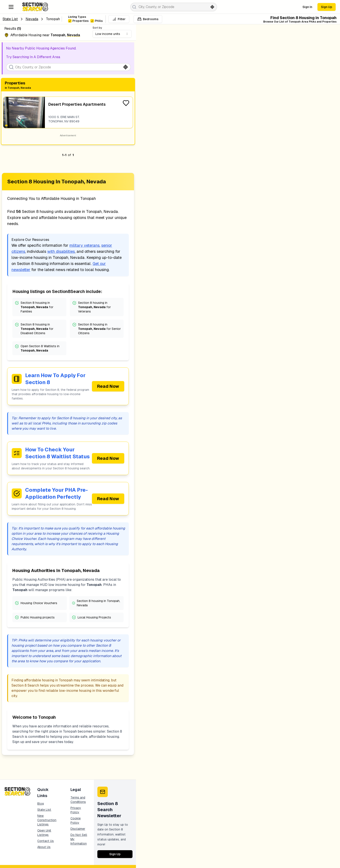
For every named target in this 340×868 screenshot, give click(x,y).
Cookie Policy (76, 820)
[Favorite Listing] (126, 103)
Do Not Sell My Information (79, 839)
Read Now (108, 386)
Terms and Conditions (78, 800)
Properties (78, 21)
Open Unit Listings (44, 833)
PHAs (97, 21)
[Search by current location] (212, 7)
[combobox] (112, 34)
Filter (119, 19)
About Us (44, 847)
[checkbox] (70, 21)
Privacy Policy (76, 810)
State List (10, 19)
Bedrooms (148, 19)
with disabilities (61, 251)
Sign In (307, 7)
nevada (32, 19)
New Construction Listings (47, 820)
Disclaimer (78, 829)
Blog (41, 804)
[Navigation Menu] (11, 7)
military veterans (84, 245)
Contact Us (46, 841)
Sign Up (327, 7)
